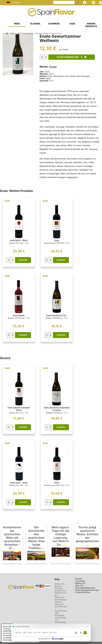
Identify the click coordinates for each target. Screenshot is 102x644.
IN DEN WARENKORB (72, 57)
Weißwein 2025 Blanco (54, 318)
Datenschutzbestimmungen (87, 590)
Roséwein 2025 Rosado (16, 318)
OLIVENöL (35, 24)
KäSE (73, 24)
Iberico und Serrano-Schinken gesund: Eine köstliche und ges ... (60, 589)
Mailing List (80, 583)
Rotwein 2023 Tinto (16, 413)
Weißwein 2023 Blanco (54, 413)
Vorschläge (80, 581)
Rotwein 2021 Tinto (16, 243)
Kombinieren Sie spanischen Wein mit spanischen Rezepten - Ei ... (12, 538)
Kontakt (79, 579)
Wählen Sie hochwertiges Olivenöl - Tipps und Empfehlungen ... (61, 603)
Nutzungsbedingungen (85, 588)
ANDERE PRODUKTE (91, 25)
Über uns (79, 586)
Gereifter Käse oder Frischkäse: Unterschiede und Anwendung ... (61, 617)
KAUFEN (23, 260)
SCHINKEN (54, 24)
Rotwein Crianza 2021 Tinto (54, 485)
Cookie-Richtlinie (83, 592)
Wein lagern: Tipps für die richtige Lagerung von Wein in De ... (61, 536)
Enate (53, 67)
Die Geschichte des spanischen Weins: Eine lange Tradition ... (36, 538)
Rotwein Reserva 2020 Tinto (54, 243)
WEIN (17, 24)
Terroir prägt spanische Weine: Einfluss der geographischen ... (87, 536)
